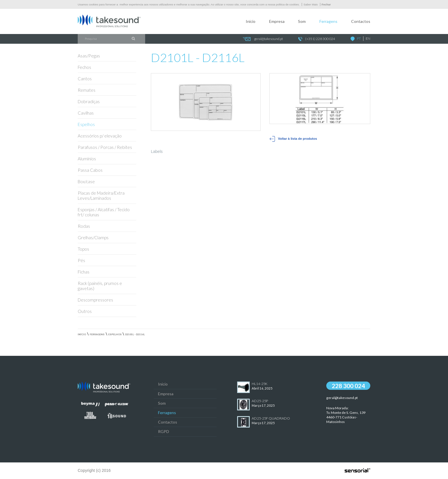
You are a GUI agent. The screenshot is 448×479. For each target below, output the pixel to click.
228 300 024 (348, 386)
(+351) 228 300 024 (317, 39)
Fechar (326, 4)
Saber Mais (311, 4)
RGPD (164, 431)
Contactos (361, 21)
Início (251, 21)
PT (359, 38)
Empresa (277, 21)
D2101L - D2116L (135, 334)
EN (368, 38)
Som (302, 21)
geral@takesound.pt (263, 39)
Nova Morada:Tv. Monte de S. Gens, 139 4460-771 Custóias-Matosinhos (346, 415)
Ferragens (328, 21)
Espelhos (115, 334)
